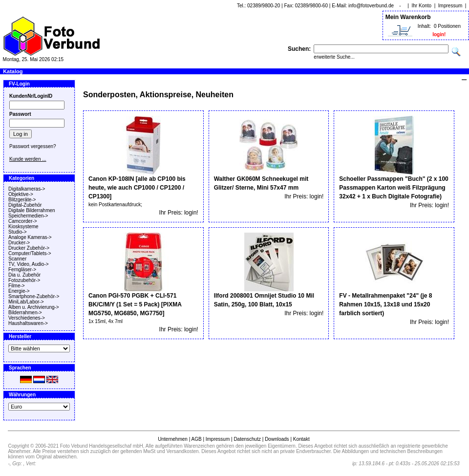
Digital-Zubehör (25, 205)
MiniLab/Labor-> (26, 302)
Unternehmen (173, 439)
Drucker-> (19, 243)
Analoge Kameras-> (30, 237)
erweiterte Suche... (334, 57)
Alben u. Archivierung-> (34, 307)
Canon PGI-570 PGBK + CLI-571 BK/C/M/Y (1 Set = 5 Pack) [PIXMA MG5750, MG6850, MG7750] (135, 304)
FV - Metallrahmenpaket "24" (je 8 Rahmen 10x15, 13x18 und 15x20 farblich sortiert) (385, 304)
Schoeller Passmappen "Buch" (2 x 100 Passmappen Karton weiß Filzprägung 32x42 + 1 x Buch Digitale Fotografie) (394, 188)
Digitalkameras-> (27, 189)
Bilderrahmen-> (25, 313)
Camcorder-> (23, 221)
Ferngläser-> (22, 270)
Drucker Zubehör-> (29, 248)
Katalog (13, 71)
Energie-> (19, 291)
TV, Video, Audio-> (29, 264)
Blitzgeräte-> (22, 200)
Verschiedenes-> (27, 318)
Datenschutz (247, 439)
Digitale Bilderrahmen (32, 210)
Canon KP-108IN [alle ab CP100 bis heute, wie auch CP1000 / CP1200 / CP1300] (137, 188)
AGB (196, 439)
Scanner (17, 259)
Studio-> (18, 232)
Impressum (450, 6)
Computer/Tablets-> (30, 253)
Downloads (277, 439)
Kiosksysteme (23, 227)
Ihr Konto (422, 6)
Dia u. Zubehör (24, 275)
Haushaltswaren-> (28, 323)
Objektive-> (21, 194)
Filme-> (17, 286)
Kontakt (301, 439)
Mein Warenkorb (408, 17)
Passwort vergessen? (33, 146)
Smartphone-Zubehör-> (34, 296)
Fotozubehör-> (24, 280)
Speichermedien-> (28, 216)
